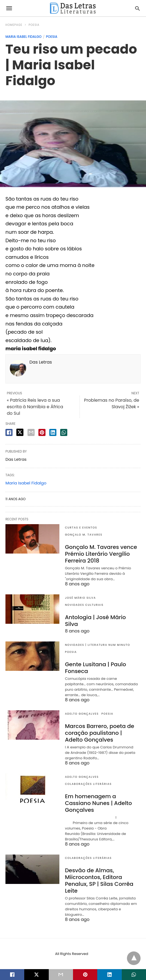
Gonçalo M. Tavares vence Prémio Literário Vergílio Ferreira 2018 (101, 554)
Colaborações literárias (88, 784)
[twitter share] (20, 432)
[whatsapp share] (64, 432)
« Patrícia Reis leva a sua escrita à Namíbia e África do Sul (35, 407)
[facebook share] (9, 432)
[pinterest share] (42, 432)
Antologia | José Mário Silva (95, 621)
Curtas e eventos (81, 528)
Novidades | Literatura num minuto (97, 645)
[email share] (31, 432)
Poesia (34, 25)
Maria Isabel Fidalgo (24, 37)
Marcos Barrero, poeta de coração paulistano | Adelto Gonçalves (99, 733)
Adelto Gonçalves (82, 714)
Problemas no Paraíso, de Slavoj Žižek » (112, 403)
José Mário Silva (80, 598)
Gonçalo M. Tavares (83, 535)
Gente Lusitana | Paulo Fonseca (95, 668)
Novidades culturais (84, 605)
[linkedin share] (53, 432)
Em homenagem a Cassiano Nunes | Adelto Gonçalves (98, 803)
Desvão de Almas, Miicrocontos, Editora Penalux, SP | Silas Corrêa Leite (99, 881)
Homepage (14, 25)
